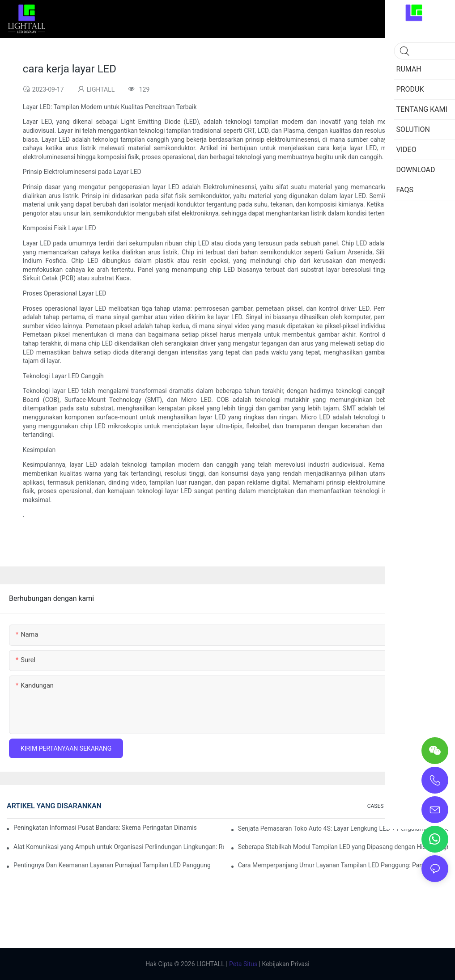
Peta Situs (243, 964)
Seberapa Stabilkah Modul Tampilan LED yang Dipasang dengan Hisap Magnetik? (343, 847)
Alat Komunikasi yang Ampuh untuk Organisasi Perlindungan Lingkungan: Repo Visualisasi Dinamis (119, 847)
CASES (376, 806)
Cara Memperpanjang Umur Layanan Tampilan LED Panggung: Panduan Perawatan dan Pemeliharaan (343, 865)
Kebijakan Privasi (285, 964)
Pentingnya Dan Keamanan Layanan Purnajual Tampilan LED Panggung (112, 865)
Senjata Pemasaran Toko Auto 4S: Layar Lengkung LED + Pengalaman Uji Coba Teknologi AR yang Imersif (343, 828)
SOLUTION (406, 806)
